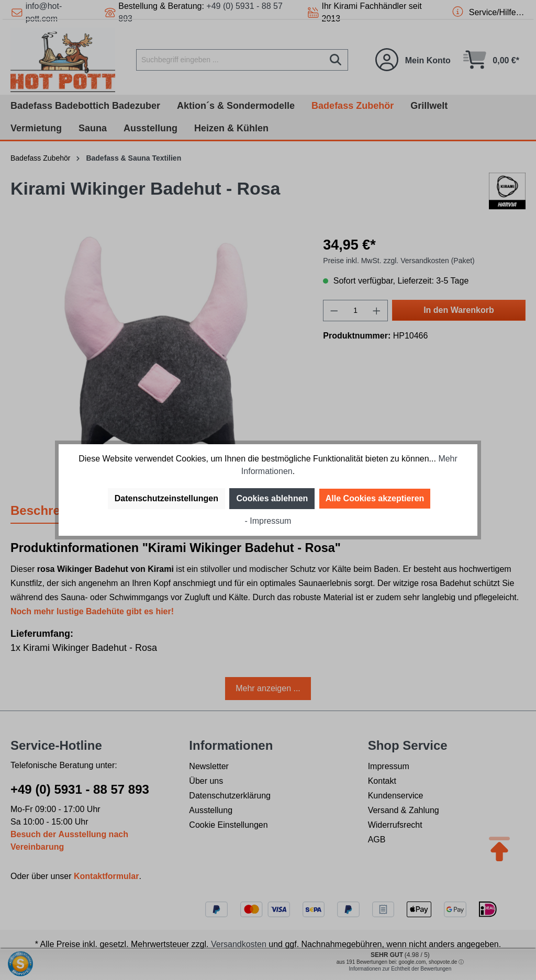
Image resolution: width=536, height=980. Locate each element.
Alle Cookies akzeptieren (375, 498)
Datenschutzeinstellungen (166, 498)
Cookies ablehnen (272, 498)
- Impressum (268, 521)
